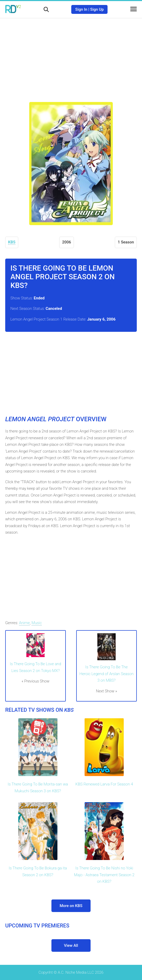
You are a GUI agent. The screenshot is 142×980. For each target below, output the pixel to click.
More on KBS (71, 906)
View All (71, 945)
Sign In (81, 9)
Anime (25, 623)
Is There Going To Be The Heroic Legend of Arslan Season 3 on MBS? (106, 674)
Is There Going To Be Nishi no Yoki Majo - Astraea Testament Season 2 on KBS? (104, 875)
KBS (12, 242)
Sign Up (97, 9)
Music (37, 623)
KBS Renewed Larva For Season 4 (104, 784)
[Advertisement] (71, 56)
